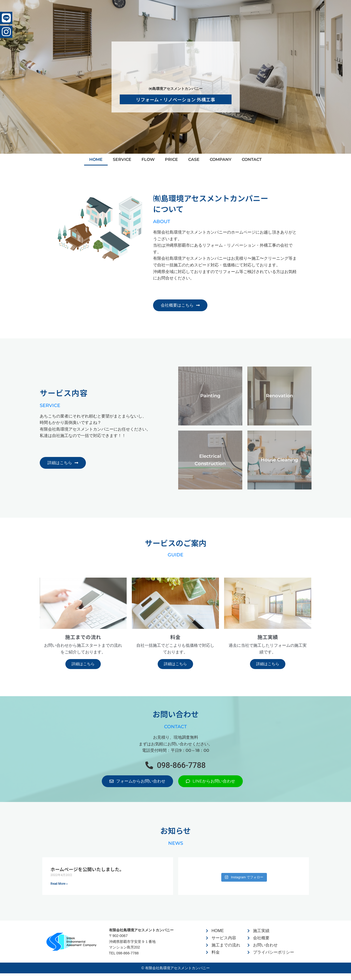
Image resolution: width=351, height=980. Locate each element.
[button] (175, 767)
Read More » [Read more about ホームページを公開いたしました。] (59, 885)
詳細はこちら (83, 665)
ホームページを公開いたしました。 (87, 871)
